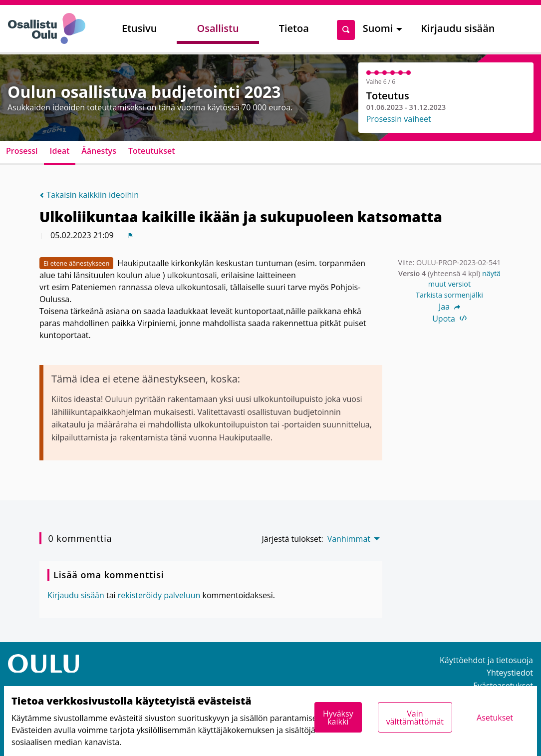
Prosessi (22, 151)
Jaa (449, 307)
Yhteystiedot (510, 673)
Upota (449, 319)
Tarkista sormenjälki (449, 295)
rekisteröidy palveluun (159, 595)
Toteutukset (152, 151)
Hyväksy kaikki (338, 718)
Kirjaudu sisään (458, 28)
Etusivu (139, 28)
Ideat (60, 151)
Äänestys (99, 151)
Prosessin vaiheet (399, 119)
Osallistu (218, 28)
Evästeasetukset (503, 686)
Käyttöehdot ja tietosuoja (486, 660)
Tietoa (294, 28)
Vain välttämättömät (415, 718)
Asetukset (495, 718)
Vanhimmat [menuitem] (349, 539)
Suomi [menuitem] (378, 28)
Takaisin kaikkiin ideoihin (89, 195)
